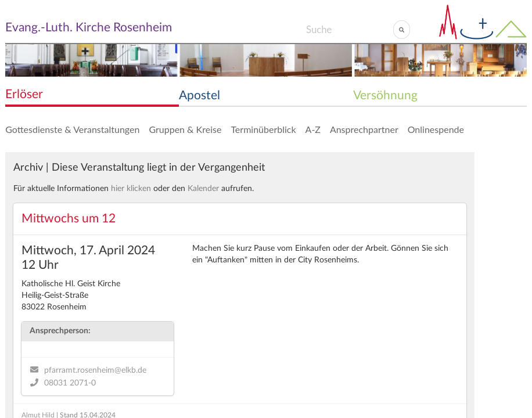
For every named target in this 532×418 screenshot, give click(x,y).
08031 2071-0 (70, 383)
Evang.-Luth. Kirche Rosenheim (89, 28)
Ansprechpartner (364, 129)
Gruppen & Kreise (185, 129)
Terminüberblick (263, 129)
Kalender (203, 189)
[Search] (349, 30)
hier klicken (131, 189)
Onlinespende (436, 129)
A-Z (313, 129)
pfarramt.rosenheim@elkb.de (95, 370)
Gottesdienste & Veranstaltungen (72, 129)
